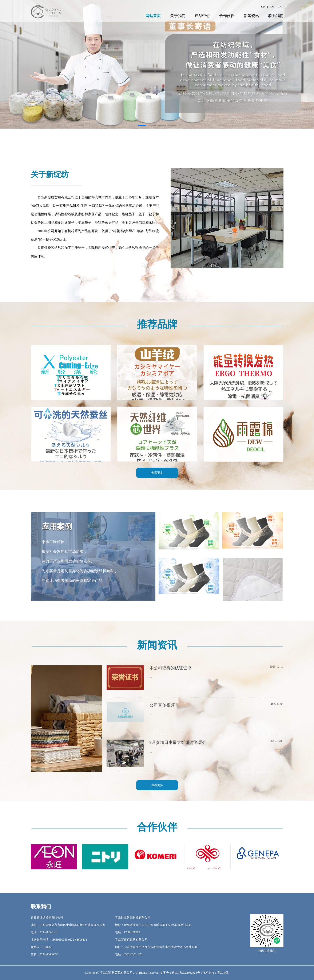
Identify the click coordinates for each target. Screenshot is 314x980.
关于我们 (178, 16)
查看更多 (157, 788)
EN (272, 7)
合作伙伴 (227, 16)
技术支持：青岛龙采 (216, 973)
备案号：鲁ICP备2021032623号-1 (181, 973)
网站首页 (153, 16)
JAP (281, 7)
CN (263, 7)
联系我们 (276, 16)
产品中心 (202, 16)
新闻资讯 (251, 16)
